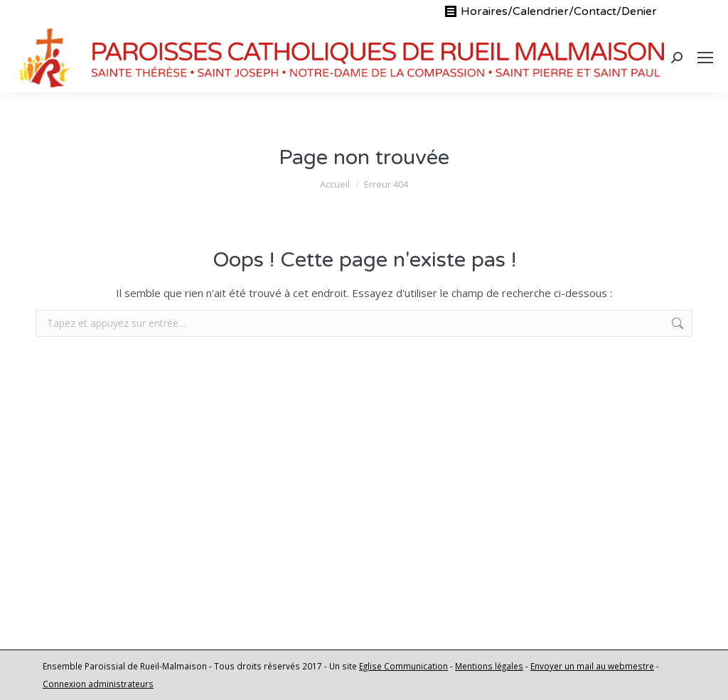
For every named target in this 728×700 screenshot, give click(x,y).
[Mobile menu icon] (705, 58)
